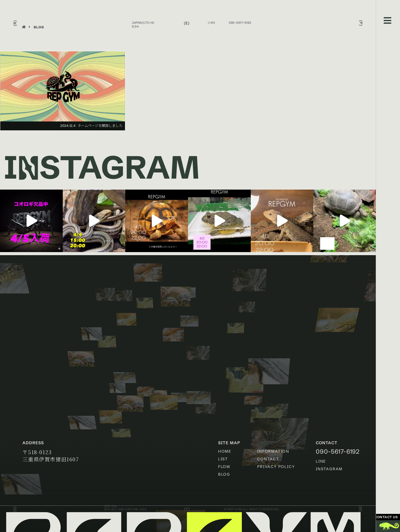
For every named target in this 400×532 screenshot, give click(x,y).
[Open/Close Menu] (388, 21)
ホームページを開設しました (100, 125)
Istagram (102, 167)
